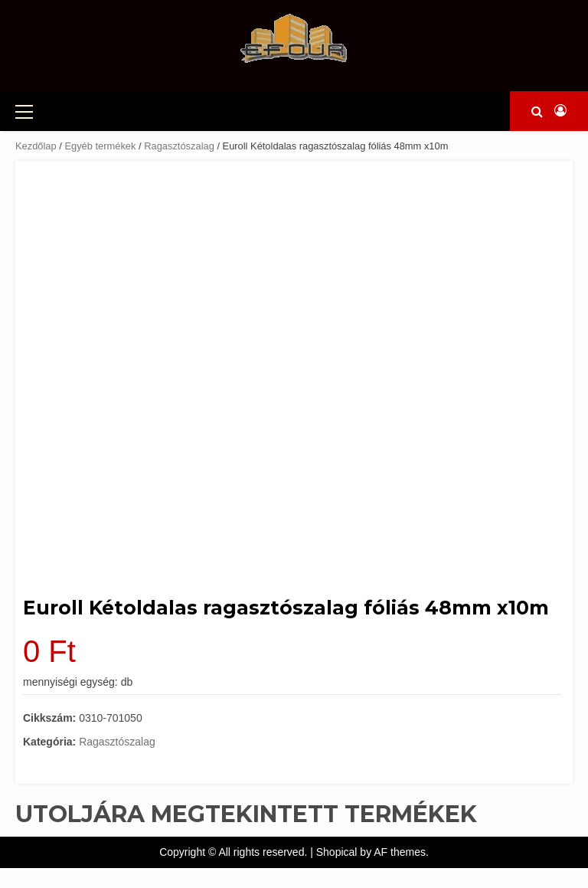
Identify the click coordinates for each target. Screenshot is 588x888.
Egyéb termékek (100, 146)
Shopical (337, 852)
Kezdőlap (36, 146)
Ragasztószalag (179, 146)
